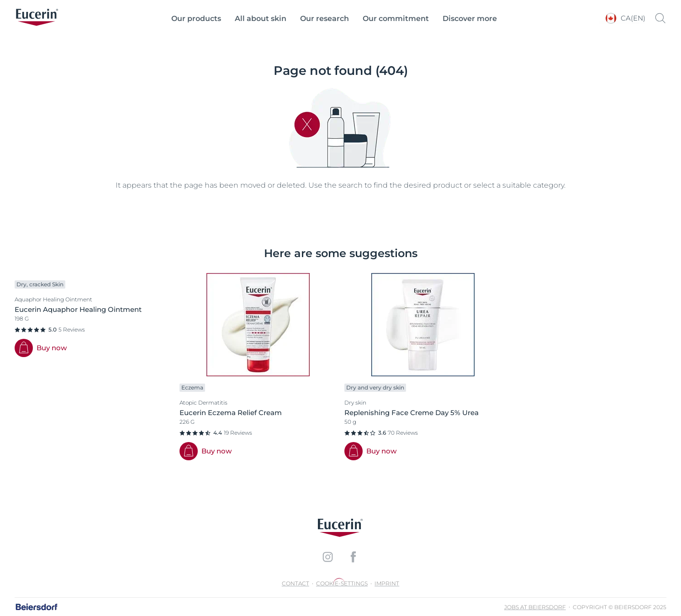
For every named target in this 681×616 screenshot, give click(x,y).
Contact (296, 583)
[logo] (37, 18)
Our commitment (396, 18)
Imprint (387, 583)
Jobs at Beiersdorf (535, 607)
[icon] (328, 557)
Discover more (470, 18)
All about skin (261, 18)
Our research (325, 18)
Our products (196, 18)
